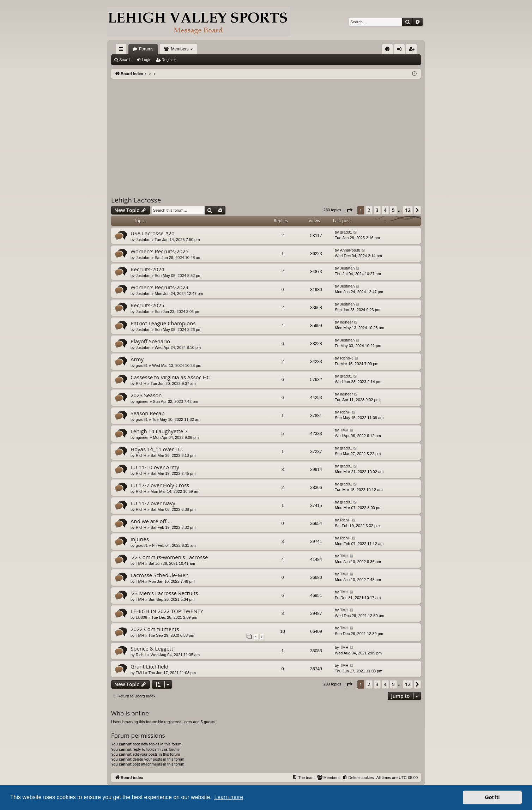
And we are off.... (151, 521)
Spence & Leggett (152, 648)
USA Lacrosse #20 (153, 233)
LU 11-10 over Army (155, 467)
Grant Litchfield (149, 666)
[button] (349, 210)
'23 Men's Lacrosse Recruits (164, 593)
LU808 (141, 617)
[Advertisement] (266, 132)
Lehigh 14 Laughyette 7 (159, 431)
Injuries (140, 539)
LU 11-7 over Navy (153, 503)
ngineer (347, 322)
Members (180, 49)
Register (169, 60)
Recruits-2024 (147, 269)
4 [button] (385, 210)
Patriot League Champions (163, 323)
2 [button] (369, 210)
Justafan (143, 240)
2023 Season (146, 395)
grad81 (346, 232)
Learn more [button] (229, 797)
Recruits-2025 (147, 305)
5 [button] (393, 210)
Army (137, 359)
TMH (344, 430)
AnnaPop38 (350, 250)
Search (125, 60)
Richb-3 (347, 358)
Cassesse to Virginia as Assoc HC (170, 377)
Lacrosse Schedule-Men (160, 575)
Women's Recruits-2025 (159, 251)
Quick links (122, 50)
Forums (146, 49)
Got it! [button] (492, 797)
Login (147, 60)
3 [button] (377, 210)
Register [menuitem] (413, 50)
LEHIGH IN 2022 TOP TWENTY (167, 611)
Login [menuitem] (401, 50)
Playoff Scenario (150, 341)
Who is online (130, 713)
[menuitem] (387, 49)
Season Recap (148, 413)
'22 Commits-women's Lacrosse (169, 557)
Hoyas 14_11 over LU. (157, 449)
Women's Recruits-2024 (159, 287)
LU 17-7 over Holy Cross (160, 485)
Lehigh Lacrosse (136, 200)
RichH (141, 383)
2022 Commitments (155, 629)
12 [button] (408, 210)
